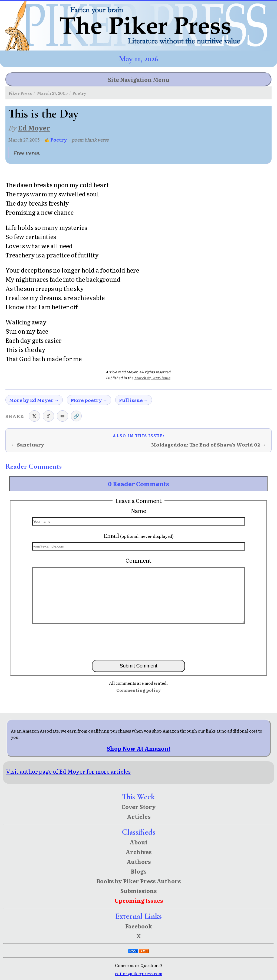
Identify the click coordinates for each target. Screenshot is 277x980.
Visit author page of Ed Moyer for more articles (68, 771)
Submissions (138, 891)
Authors (139, 861)
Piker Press (20, 93)
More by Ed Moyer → (34, 400)
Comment (138, 560)
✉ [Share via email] (62, 416)
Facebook (139, 926)
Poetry (79, 93)
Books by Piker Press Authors (139, 881)
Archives (138, 852)
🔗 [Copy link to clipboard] (76, 416)
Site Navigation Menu (139, 79)
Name (138, 511)
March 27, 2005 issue (152, 378)
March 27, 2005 (52, 93)
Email (139, 535)
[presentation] (138, 641)
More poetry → (89, 400)
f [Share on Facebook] (48, 416)
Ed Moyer (34, 128)
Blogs (139, 871)
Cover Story (139, 807)
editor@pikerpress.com (139, 973)
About (138, 842)
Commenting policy (139, 690)
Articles (139, 816)
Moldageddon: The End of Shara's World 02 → (209, 444)
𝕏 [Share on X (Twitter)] (34, 416)
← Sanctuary (28, 444)
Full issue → (134, 400)
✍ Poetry (56, 140)
